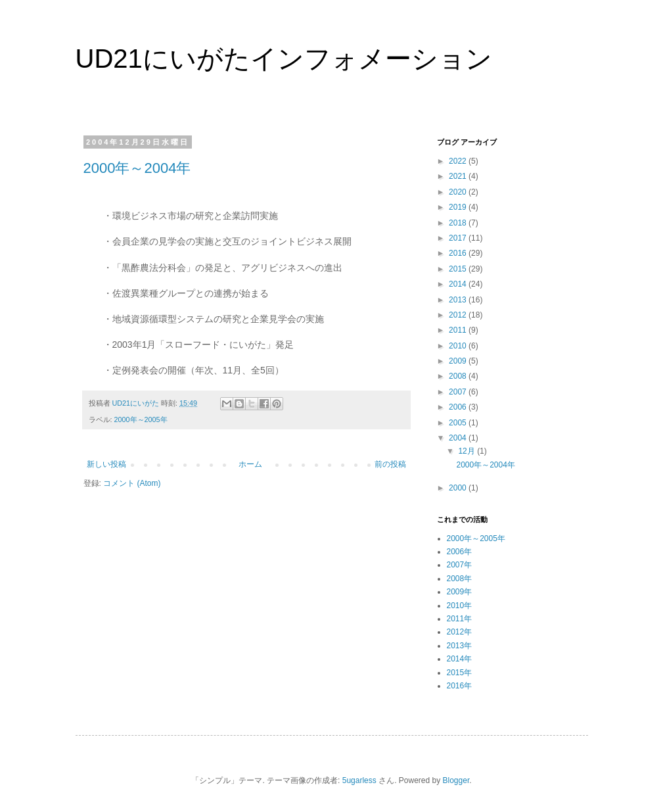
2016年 (460, 686)
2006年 (460, 552)
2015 (459, 269)
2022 (459, 161)
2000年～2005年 (141, 419)
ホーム (250, 464)
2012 (459, 315)
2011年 (460, 619)
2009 (459, 361)
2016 (459, 253)
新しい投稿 (106, 464)
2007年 (460, 565)
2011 (459, 330)
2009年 (460, 592)
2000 (459, 488)
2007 (459, 392)
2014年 (460, 659)
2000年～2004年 (137, 168)
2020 (459, 192)
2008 (459, 376)
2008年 (460, 579)
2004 (459, 438)
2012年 (460, 632)
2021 (459, 176)
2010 (459, 346)
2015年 (460, 673)
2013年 (460, 646)
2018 (459, 223)
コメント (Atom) (132, 483)
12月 (468, 451)
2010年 (460, 606)
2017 (459, 238)
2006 (459, 407)
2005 (459, 423)
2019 (459, 207)
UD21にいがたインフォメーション (284, 59)
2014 (459, 284)
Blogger (456, 780)
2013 (459, 300)
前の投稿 (390, 464)
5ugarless (359, 780)
